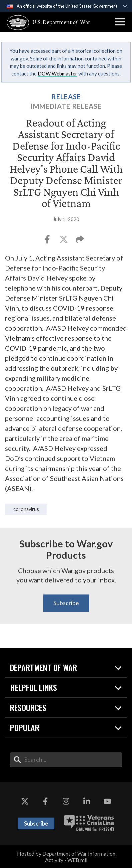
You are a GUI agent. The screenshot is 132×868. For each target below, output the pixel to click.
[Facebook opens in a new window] (45, 802)
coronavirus (26, 509)
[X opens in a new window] (25, 802)
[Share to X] (64, 241)
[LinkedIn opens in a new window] (87, 802)
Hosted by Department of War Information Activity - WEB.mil (66, 857)
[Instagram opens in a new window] (66, 802)
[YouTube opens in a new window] (107, 802)
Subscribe (66, 603)
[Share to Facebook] (48, 241)
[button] (120, 22)
